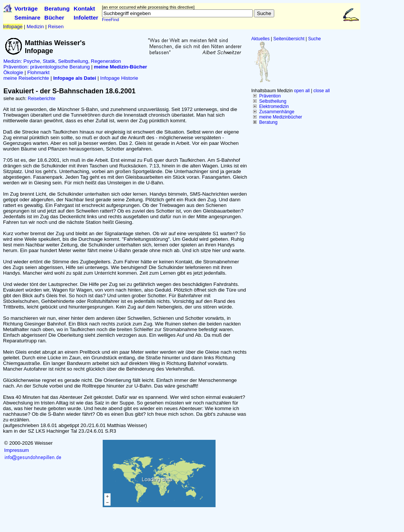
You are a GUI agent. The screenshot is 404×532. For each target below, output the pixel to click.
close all (321, 91)
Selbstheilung (273, 101)
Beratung (57, 8)
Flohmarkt (38, 72)
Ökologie (13, 72)
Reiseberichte (42, 99)
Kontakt (84, 8)
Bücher (54, 17)
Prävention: (16, 67)
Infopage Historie (119, 78)
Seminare (27, 17)
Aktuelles (260, 39)
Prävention (270, 96)
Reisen (56, 27)
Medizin (35, 27)
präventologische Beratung (60, 67)
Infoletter (86, 17)
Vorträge (26, 8)
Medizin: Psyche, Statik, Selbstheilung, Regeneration (62, 61)
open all (302, 91)
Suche (314, 39)
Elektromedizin (274, 106)
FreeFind (110, 20)
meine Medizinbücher (281, 117)
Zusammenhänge (277, 112)
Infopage (13, 27)
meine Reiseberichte (26, 78)
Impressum (17, 450)
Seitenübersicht (289, 39)
